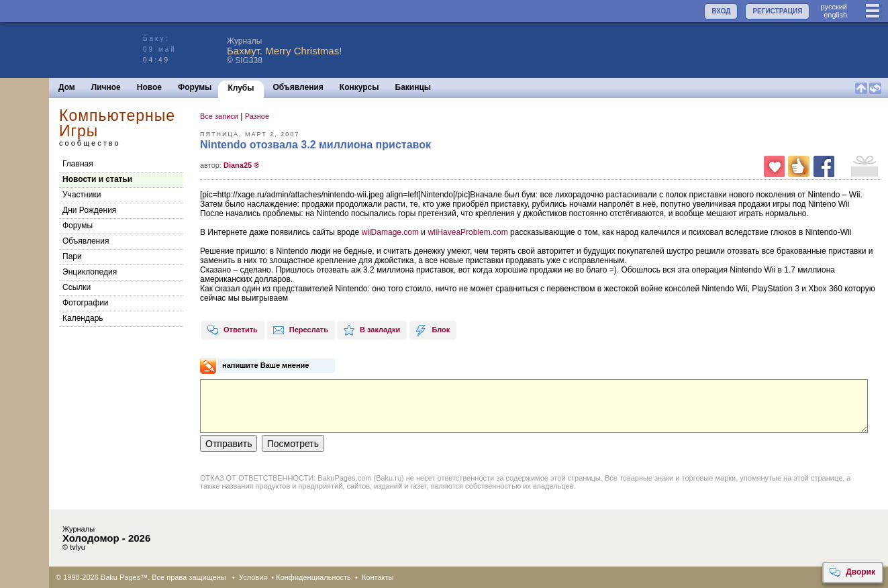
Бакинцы (413, 87)
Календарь (83, 318)
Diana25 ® (241, 165)
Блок (432, 330)
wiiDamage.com (392, 232)
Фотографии (86, 303)
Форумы (195, 87)
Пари (72, 256)
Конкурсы (359, 87)
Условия (253, 577)
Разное (257, 116)
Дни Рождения (89, 210)
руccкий (834, 7)
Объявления (298, 87)
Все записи (219, 116)
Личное (106, 87)
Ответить (232, 330)
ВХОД (721, 11)
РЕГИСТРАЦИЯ (777, 11)
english (835, 15)
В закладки (372, 330)
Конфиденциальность (313, 577)
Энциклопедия (90, 272)
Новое (149, 87)
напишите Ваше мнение (266, 365)
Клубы (241, 88)
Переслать (300, 330)
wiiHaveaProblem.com (469, 232)
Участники (82, 195)
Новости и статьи (97, 179)
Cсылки (77, 287)
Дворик (852, 573)
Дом (67, 87)
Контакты (378, 577)
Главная (78, 164)
